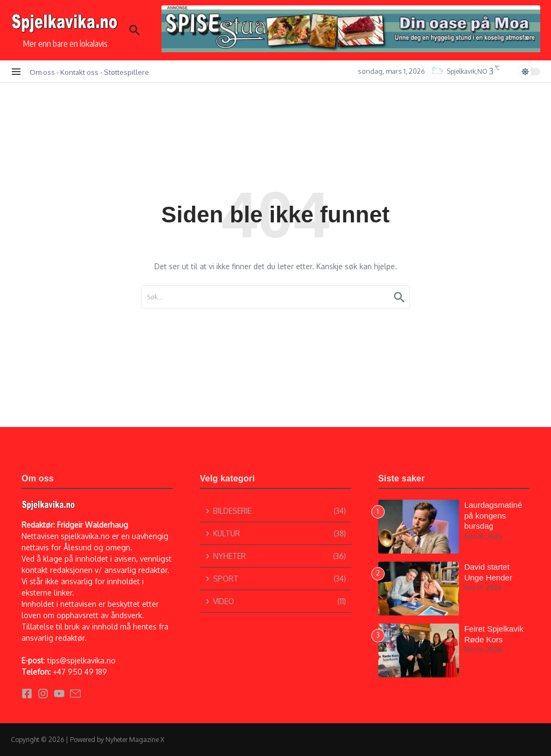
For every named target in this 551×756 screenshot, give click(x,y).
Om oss (42, 72)
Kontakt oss (79, 72)
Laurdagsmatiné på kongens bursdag (493, 515)
